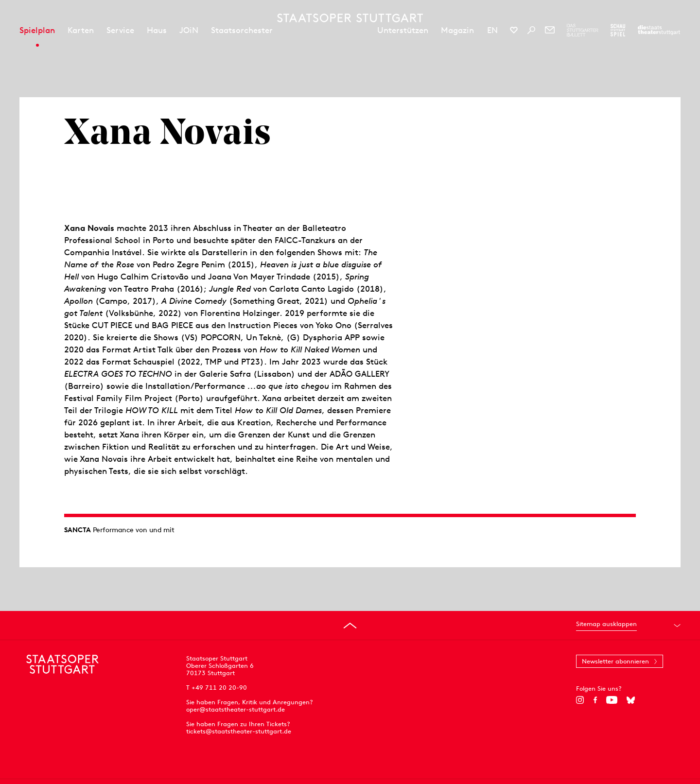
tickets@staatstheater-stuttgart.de (239, 731)
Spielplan (37, 30)
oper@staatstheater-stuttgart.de (236, 709)
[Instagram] (580, 700)
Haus (157, 30)
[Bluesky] (631, 700)
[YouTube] (612, 700)
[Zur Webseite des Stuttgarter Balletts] (583, 30)
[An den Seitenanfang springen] (350, 626)
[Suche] (531, 30)
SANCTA (78, 530)
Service (120, 30)
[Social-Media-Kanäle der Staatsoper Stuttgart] (514, 30)
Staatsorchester (242, 30)
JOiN (189, 30)
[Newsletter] (550, 30)
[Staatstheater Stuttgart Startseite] (350, 18)
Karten (81, 30)
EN (492, 30)
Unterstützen (403, 30)
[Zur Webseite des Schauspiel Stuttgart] (618, 30)
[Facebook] (595, 700)
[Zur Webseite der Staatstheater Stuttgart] (659, 30)
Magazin (457, 30)
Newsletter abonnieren (615, 661)
